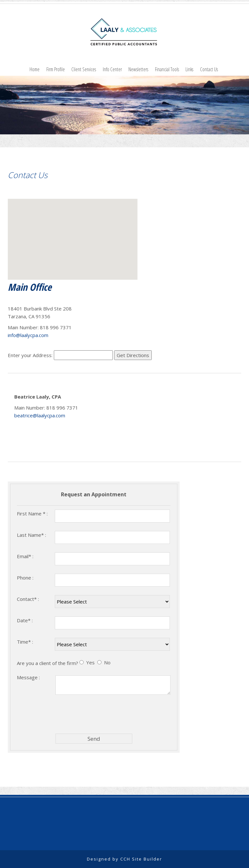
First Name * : (32, 513)
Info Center (112, 69)
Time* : (25, 642)
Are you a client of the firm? (47, 663)
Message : (28, 677)
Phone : (25, 578)
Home (35, 69)
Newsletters (138, 69)
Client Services (84, 69)
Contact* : (28, 599)
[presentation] (105, 714)
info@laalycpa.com (28, 335)
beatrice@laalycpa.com (40, 415)
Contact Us (209, 69)
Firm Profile (56, 69)
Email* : (25, 556)
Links (189, 69)
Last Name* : (31, 535)
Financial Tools (167, 69)
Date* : (25, 620)
